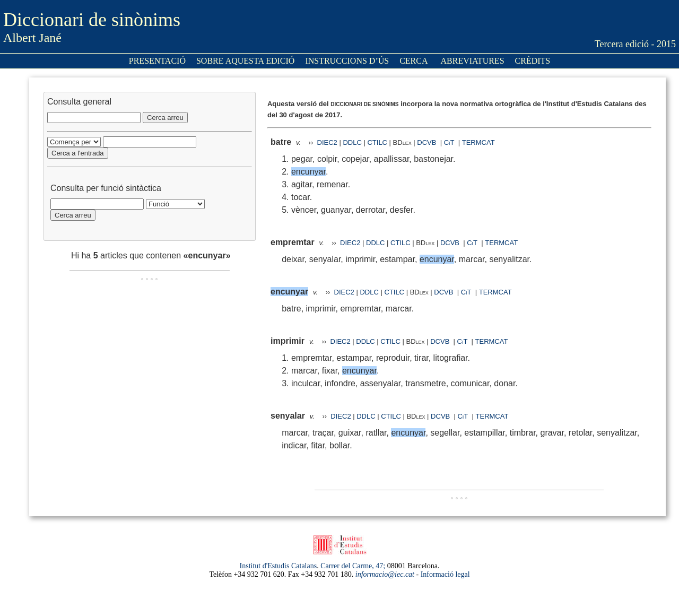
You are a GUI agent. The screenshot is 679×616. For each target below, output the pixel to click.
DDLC (352, 142)
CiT (449, 142)
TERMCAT (478, 142)
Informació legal (445, 574)
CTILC (377, 142)
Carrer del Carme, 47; (353, 566)
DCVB (428, 142)
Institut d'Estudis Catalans (278, 566)
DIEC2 (327, 142)
